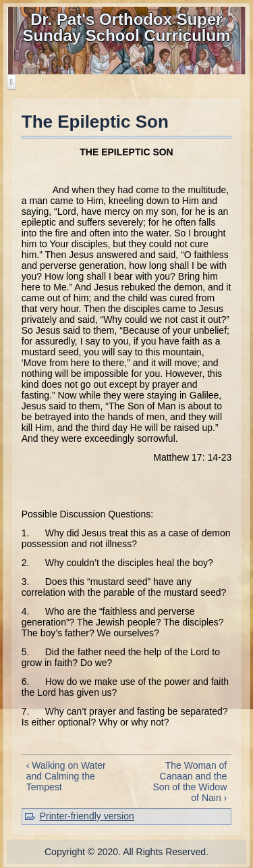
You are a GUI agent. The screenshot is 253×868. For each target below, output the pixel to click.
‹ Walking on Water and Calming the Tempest (66, 776)
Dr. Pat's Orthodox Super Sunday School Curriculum (126, 27)
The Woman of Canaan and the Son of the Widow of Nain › (190, 782)
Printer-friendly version (87, 816)
